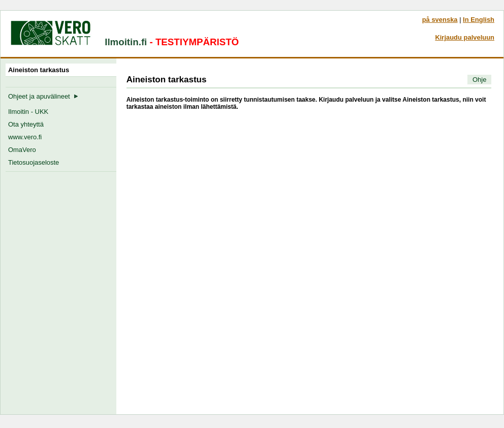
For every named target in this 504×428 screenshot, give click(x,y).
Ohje (479, 80)
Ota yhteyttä (26, 124)
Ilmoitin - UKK (28, 112)
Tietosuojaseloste (34, 162)
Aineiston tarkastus (40, 70)
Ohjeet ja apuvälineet (43, 96)
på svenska (440, 20)
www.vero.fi (25, 137)
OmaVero (22, 150)
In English (479, 20)
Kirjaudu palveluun (465, 37)
